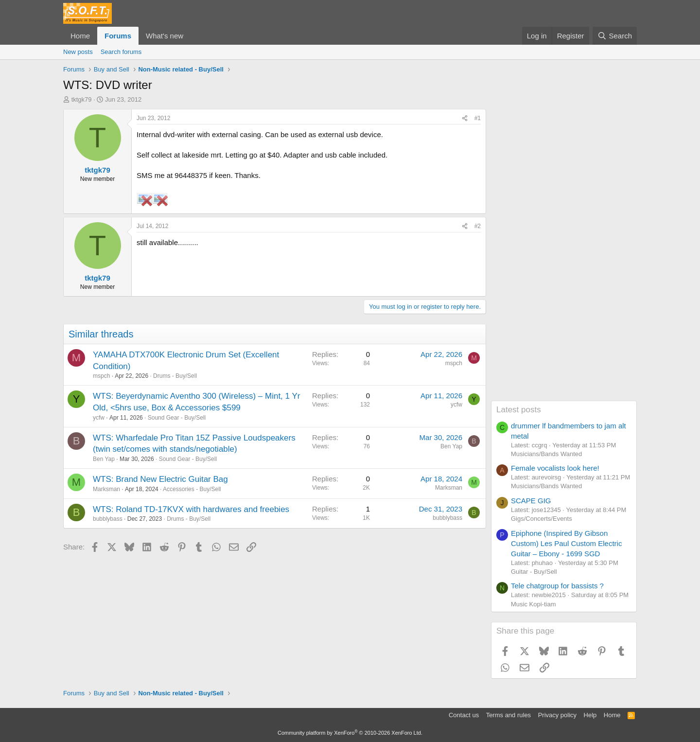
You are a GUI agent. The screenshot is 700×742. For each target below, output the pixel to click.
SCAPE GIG (531, 501)
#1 (478, 118)
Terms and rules (508, 715)
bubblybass (108, 519)
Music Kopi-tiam (533, 604)
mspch (101, 376)
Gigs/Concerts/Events (542, 519)
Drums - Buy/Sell (175, 376)
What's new (165, 36)
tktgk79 (82, 99)
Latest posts (519, 410)
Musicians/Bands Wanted (546, 454)
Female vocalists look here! (555, 468)
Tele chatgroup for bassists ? (557, 586)
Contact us (464, 715)
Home (80, 36)
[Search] (615, 36)
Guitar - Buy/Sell (534, 572)
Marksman (106, 489)
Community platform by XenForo (350, 733)
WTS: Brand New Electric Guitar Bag (160, 479)
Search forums (121, 52)
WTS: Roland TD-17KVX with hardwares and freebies (191, 509)
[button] (191, 36)
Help (590, 715)
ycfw (99, 418)
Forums (118, 36)
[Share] (465, 118)
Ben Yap (104, 459)
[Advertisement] (564, 255)
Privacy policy (557, 715)
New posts (78, 52)
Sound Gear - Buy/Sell (177, 418)
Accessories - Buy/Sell (192, 489)
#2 (478, 226)
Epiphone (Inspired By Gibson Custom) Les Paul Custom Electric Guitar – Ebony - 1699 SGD (566, 543)
